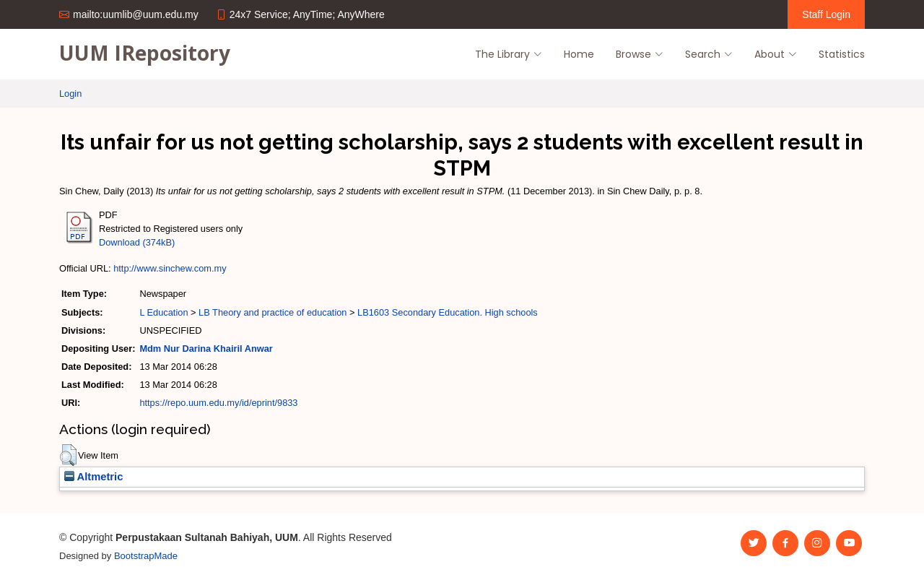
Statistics (842, 54)
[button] (68, 455)
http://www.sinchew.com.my (170, 268)
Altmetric (93, 477)
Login (70, 94)
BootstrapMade (146, 556)
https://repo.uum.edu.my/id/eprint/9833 (218, 403)
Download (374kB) (137, 242)
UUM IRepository (145, 53)
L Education (164, 312)
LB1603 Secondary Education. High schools (448, 312)
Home (579, 54)
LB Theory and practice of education (273, 312)
